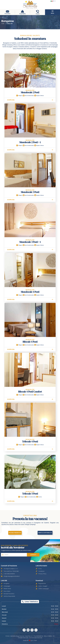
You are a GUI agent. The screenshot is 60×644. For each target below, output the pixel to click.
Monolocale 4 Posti (30, 291)
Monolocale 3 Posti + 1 (30, 241)
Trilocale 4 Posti (30, 441)
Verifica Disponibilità (45, 533)
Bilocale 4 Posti (30, 341)
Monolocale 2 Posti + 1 (30, 142)
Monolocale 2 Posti (30, 92)
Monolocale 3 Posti (30, 191)
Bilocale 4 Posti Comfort (30, 391)
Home (3, 24)
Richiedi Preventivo (15, 533)
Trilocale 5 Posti (30, 493)
